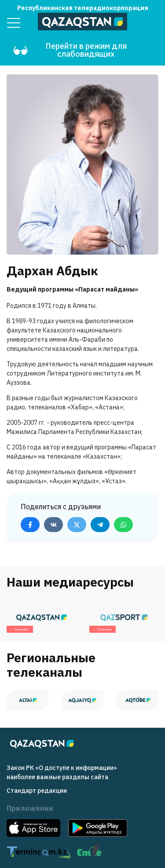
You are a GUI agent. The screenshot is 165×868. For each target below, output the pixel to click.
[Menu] (14, 23)
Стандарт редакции (37, 791)
